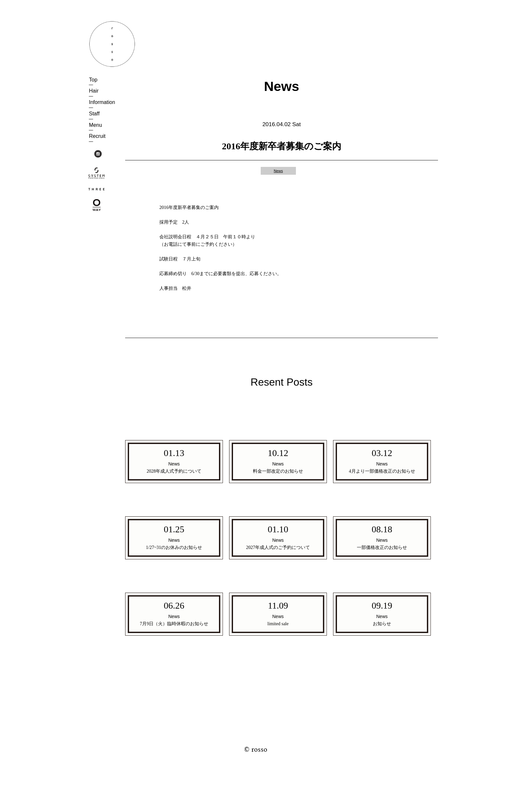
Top (93, 80)
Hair (94, 91)
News (278, 171)
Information (102, 102)
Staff (94, 114)
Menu (95, 125)
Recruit (97, 136)
